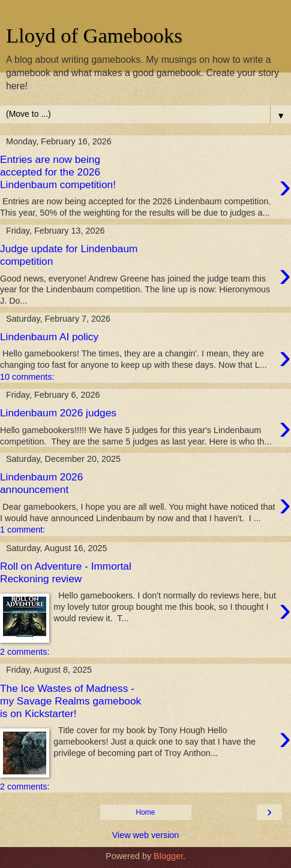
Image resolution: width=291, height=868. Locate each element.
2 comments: (25, 652)
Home (145, 812)
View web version (146, 835)
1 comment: (22, 530)
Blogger (168, 856)
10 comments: (27, 377)
